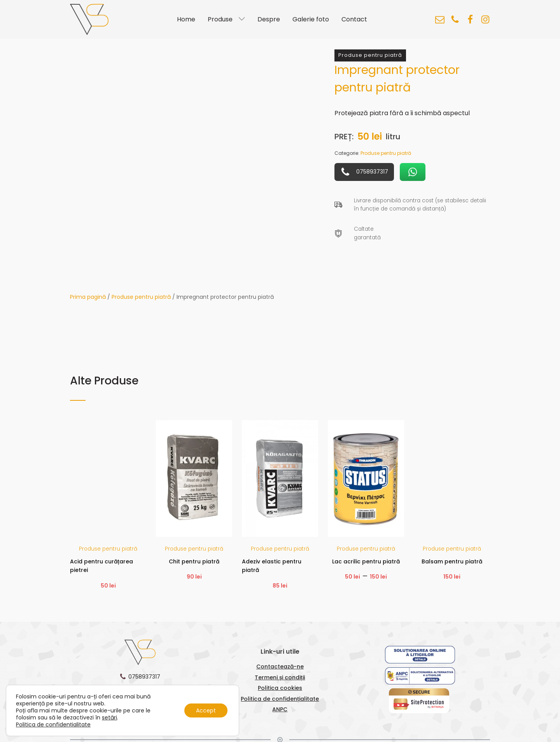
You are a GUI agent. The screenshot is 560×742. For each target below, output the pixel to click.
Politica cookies (280, 688)
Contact (354, 19)
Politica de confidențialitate (280, 699)
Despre (269, 19)
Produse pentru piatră (141, 297)
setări (109, 717)
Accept (206, 710)
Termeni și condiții (280, 677)
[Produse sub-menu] (243, 19)
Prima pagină (88, 297)
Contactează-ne (280, 667)
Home (186, 19)
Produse (220, 19)
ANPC (280, 709)
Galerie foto (311, 19)
